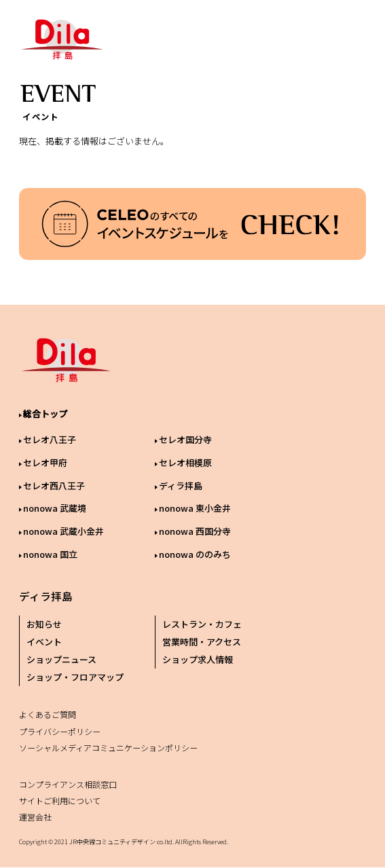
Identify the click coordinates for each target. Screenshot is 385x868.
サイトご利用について (60, 800)
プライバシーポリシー (60, 731)
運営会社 (35, 817)
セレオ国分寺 (185, 439)
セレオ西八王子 (54, 486)
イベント (44, 642)
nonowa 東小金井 (195, 508)
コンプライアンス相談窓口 (68, 784)
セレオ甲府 (45, 463)
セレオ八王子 (50, 439)
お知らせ (44, 624)
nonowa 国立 (50, 554)
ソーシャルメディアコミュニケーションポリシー (108, 748)
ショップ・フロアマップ (75, 677)
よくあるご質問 (48, 714)
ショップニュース (61, 659)
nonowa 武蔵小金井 (63, 531)
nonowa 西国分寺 (195, 531)
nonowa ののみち (195, 554)
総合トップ (45, 414)
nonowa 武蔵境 (55, 508)
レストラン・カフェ (202, 624)
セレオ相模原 (185, 463)
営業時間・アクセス (202, 642)
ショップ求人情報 (198, 659)
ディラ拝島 (181, 486)
